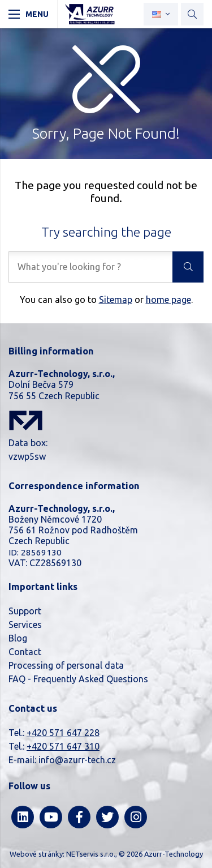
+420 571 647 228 (63, 733)
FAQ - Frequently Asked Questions (78, 679)
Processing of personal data (66, 665)
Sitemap (116, 300)
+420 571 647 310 (63, 746)
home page (168, 300)
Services (25, 625)
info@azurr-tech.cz (77, 760)
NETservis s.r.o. (91, 854)
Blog (18, 638)
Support (25, 611)
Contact (25, 652)
